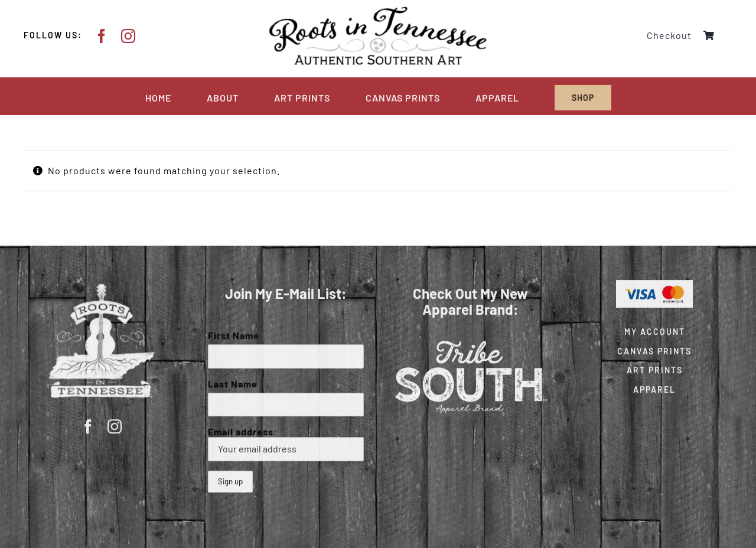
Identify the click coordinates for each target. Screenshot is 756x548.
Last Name (233, 382)
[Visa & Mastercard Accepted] (654, 283)
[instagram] (128, 36)
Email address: (286, 443)
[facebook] (102, 36)
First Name (234, 334)
